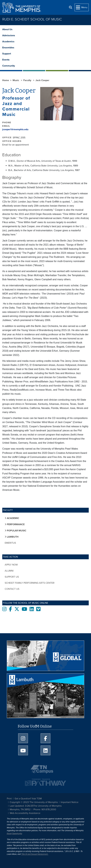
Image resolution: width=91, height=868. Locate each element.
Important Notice (70, 802)
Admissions (9, 35)
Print (9, 799)
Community (9, 66)
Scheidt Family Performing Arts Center (30, 583)
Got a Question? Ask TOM (28, 799)
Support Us (12, 577)
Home (6, 80)
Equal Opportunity (14, 834)
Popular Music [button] (16, 531)
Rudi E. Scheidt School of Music (32, 19)
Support (7, 54)
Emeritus (10, 543)
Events (6, 60)
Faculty (28, 80)
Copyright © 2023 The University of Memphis (34, 802)
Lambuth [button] (12, 537)
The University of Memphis (47, 806)
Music (16, 80)
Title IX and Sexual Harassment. (35, 854)
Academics (8, 42)
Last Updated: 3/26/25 (21, 806)
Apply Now (11, 565)
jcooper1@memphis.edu (15, 129)
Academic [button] (13, 518)
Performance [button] (15, 524)
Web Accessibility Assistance (25, 813)
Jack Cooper (42, 80)
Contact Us (12, 589)
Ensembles (8, 48)
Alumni (9, 571)
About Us (7, 29)
